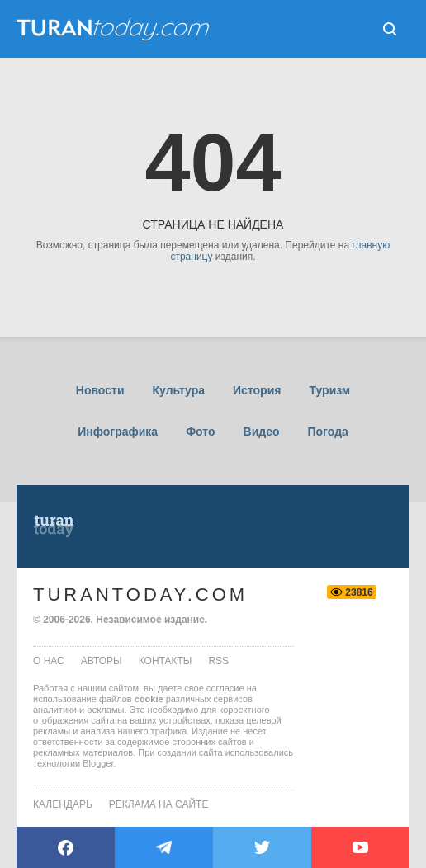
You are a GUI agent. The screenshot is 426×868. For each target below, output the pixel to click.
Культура (178, 390)
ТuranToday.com (115, 29)
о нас (49, 661)
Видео (262, 432)
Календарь (63, 804)
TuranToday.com (140, 594)
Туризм (329, 390)
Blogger (98, 763)
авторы (102, 661)
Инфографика (118, 432)
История (257, 390)
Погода (328, 432)
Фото (200, 432)
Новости (100, 390)
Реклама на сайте (159, 804)
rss (218, 661)
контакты (166, 661)
